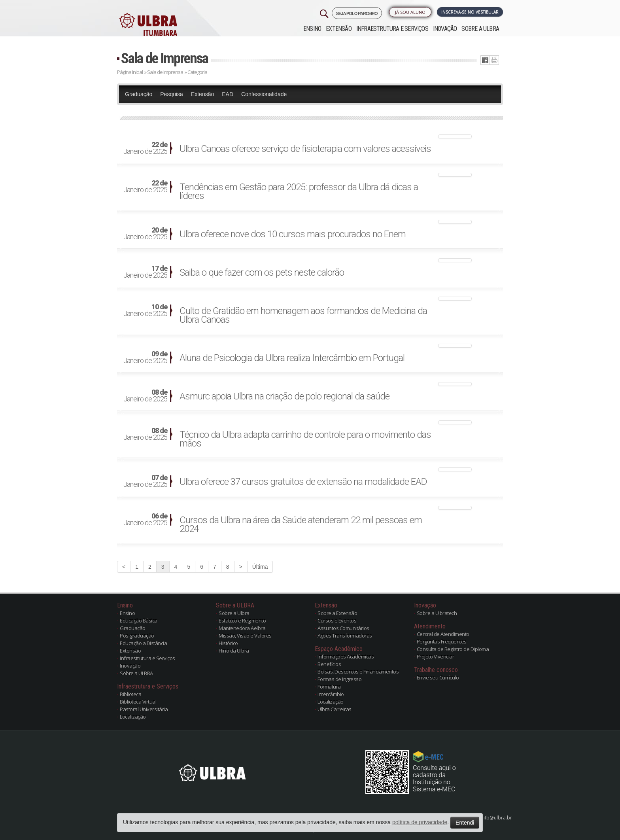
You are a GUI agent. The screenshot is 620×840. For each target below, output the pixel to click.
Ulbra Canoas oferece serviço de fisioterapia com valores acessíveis (305, 149)
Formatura (329, 687)
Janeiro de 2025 (145, 148)
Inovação (445, 29)
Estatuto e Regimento (242, 621)
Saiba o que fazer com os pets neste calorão (262, 272)
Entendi (465, 823)
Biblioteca (130, 694)
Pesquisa (172, 94)
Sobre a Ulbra (234, 613)
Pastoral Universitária (144, 709)
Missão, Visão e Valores (245, 636)
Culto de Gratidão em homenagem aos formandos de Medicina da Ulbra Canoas (303, 315)
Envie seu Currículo (438, 677)
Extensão (339, 29)
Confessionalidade (264, 94)
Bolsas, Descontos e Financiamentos (358, 672)
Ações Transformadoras (345, 636)
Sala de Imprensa (164, 58)
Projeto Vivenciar (436, 656)
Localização (133, 717)
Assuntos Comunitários (343, 628)
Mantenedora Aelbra (242, 628)
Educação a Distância (143, 643)
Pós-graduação (137, 636)
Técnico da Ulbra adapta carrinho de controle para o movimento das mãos (305, 439)
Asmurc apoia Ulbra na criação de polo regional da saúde (284, 396)
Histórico (228, 643)
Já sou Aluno (410, 12)
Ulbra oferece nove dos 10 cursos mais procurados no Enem (293, 234)
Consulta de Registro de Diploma (453, 649)
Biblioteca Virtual (138, 702)
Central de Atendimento (443, 634)
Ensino (312, 29)
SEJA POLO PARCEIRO (357, 13)
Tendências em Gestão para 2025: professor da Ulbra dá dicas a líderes (299, 191)
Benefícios (329, 664)
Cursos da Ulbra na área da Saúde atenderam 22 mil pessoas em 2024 (301, 524)
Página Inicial (130, 72)
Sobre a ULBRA (480, 29)
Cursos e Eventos (337, 621)
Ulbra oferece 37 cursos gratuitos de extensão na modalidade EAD (303, 482)
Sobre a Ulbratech (437, 613)
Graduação (139, 94)
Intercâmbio (331, 694)
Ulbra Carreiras (335, 709)
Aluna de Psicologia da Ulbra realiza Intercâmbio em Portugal (292, 358)
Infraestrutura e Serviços (392, 29)
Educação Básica (139, 621)
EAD (228, 94)
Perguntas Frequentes (442, 641)
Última (260, 567)
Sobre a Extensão (337, 613)
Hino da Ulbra (234, 651)
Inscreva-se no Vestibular (470, 12)
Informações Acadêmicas (346, 656)
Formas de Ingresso (339, 679)
